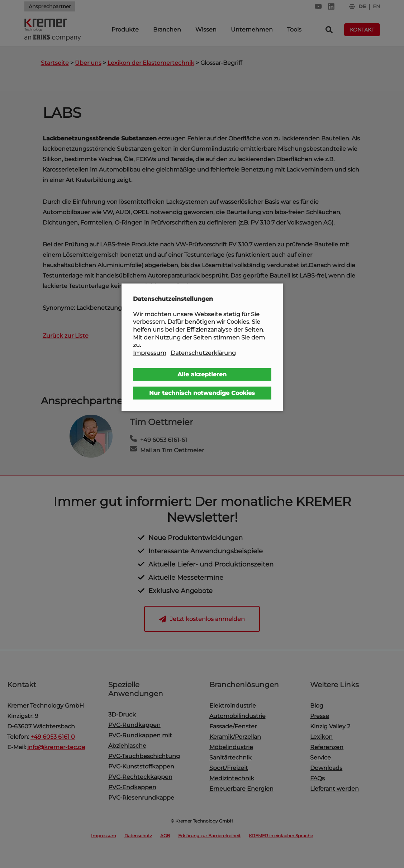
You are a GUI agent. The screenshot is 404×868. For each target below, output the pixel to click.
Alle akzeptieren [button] (202, 374)
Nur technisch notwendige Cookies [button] (202, 393)
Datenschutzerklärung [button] (203, 353)
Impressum (150, 353)
